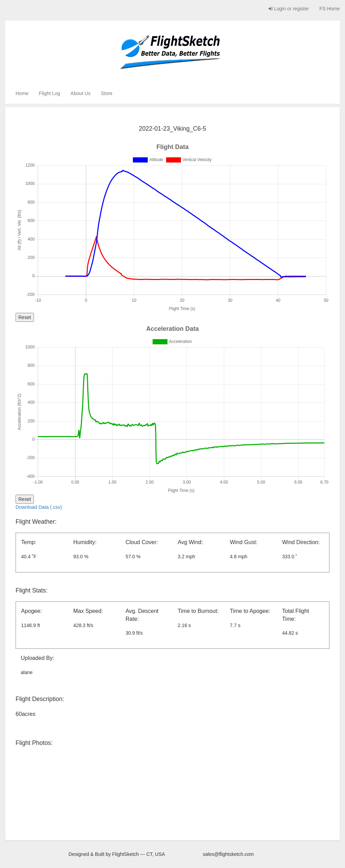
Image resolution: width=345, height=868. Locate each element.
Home (22, 93)
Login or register (289, 9)
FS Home (330, 9)
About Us (81, 93)
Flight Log (49, 93)
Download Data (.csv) (39, 507)
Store (106, 93)
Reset (25, 317)
